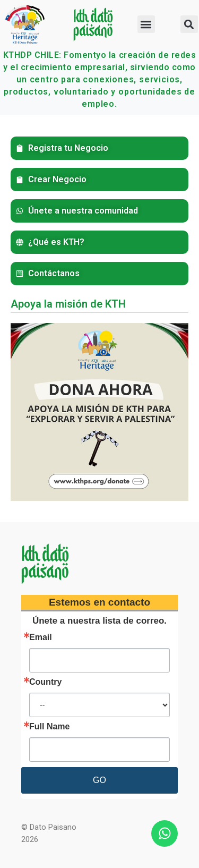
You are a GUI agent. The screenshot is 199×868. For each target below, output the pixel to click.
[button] (146, 24)
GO (99, 780)
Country (45, 682)
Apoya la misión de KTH (68, 304)
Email (41, 637)
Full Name (49, 727)
